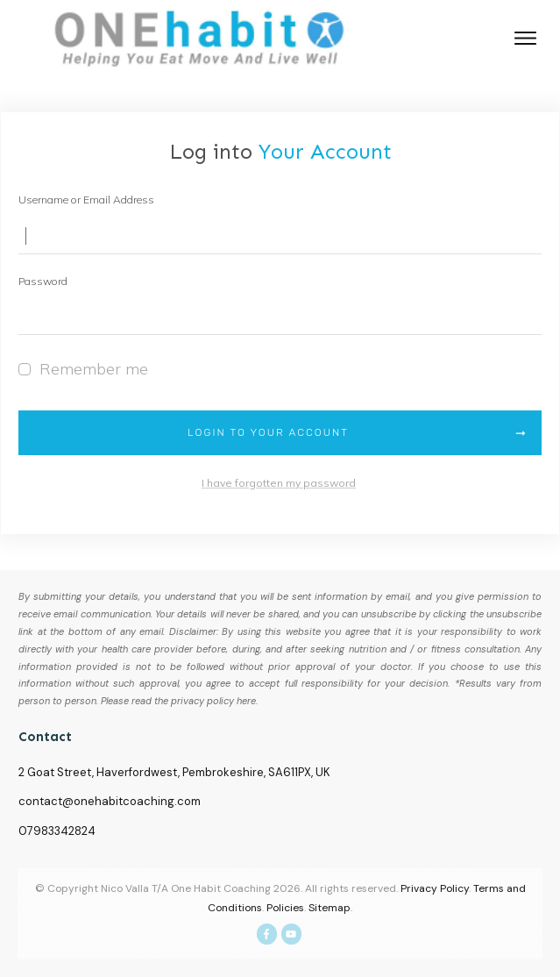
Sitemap (330, 908)
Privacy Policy (435, 888)
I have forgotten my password (279, 483)
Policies (285, 908)
